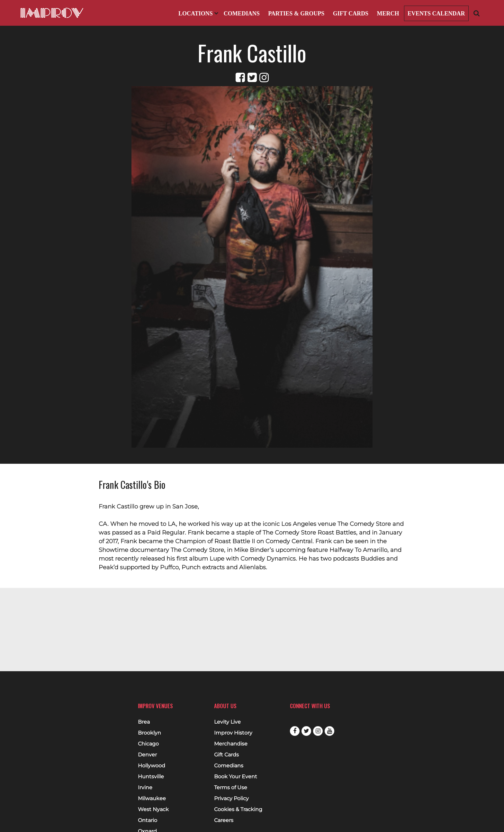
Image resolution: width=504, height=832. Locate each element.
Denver (147, 755)
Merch (388, 14)
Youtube (329, 731)
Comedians (242, 14)
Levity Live (227, 722)
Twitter (306, 731)
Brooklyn (149, 733)
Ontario (148, 820)
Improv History (233, 733)
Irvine (145, 788)
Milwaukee (152, 799)
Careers (224, 820)
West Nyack (153, 809)
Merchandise (231, 744)
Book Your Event (236, 777)
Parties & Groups (296, 14)
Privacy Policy (231, 799)
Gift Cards (351, 14)
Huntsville (151, 777)
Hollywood (152, 766)
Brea (144, 722)
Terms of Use (231, 788)
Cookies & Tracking (238, 809)
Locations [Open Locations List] (198, 14)
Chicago (148, 744)
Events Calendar (436, 14)
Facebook (295, 731)
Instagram (318, 731)
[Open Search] (477, 13)
